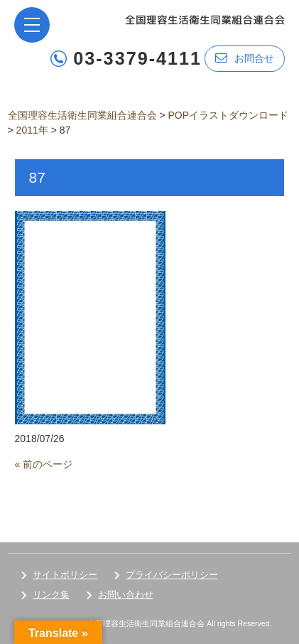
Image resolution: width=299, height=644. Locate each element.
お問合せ (245, 58)
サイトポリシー (65, 575)
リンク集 (51, 595)
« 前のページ (44, 464)
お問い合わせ (126, 595)
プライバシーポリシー (172, 575)
